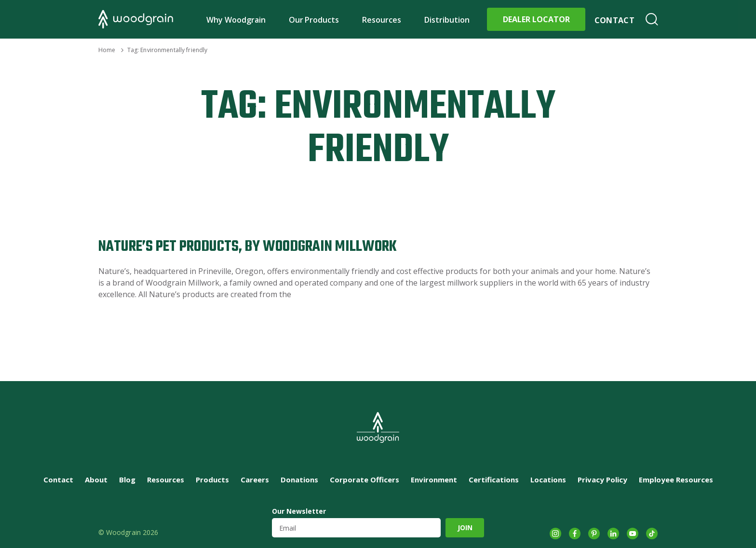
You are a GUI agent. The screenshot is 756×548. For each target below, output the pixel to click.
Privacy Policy (602, 479)
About (96, 479)
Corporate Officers (364, 479)
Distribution (447, 20)
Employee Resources (676, 479)
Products (212, 479)
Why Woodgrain (236, 20)
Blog (127, 479)
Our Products (314, 20)
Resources (382, 20)
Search (652, 19)
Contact (614, 20)
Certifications (494, 479)
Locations (548, 479)
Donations (299, 479)
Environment (434, 479)
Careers (255, 479)
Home (107, 50)
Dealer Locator (536, 19)
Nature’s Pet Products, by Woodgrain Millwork (248, 247)
